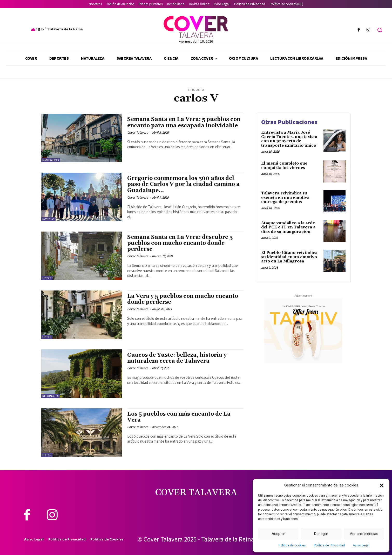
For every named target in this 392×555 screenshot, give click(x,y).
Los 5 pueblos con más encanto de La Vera (179, 417)
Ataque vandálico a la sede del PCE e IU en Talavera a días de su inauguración (288, 227)
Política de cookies (292, 545)
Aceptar (278, 534)
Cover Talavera (138, 133)
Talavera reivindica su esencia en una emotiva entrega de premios (285, 198)
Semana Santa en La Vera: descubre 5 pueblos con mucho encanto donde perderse (180, 243)
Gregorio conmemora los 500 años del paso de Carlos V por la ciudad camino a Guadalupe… (183, 184)
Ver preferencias (364, 534)
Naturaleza (51, 160)
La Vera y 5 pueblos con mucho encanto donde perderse (183, 299)
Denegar (321, 534)
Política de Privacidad (329, 545)
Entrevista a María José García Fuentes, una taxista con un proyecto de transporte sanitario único (289, 139)
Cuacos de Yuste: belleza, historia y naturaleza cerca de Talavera (177, 358)
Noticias (48, 219)
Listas (47, 278)
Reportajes (50, 396)
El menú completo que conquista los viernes (284, 166)
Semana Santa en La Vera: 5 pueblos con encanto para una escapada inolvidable (184, 122)
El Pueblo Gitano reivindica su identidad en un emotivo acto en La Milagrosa (289, 257)
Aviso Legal (361, 545)
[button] (382, 485)
